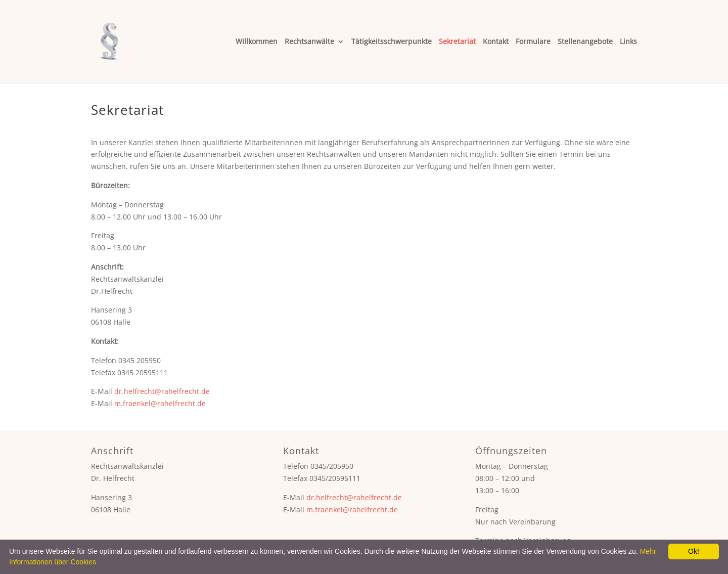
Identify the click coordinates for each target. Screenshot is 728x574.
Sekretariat (457, 42)
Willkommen (257, 42)
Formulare (533, 42)
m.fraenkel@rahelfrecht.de (160, 403)
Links (628, 42)
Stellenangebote (585, 42)
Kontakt (496, 42)
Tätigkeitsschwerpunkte (392, 42)
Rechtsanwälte (309, 42)
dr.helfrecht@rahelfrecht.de (162, 391)
